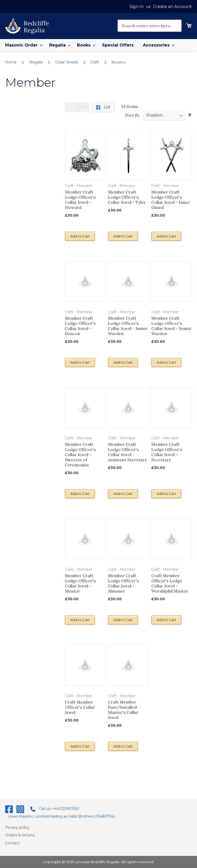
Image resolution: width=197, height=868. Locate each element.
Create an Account (173, 7)
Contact (12, 843)
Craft (95, 62)
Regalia (36, 62)
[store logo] (27, 26)
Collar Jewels (67, 62)
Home (11, 62)
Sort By (132, 115)
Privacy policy (17, 827)
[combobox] (150, 26)
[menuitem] (22, 45)
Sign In (137, 7)
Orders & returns (20, 835)
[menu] (98, 45)
